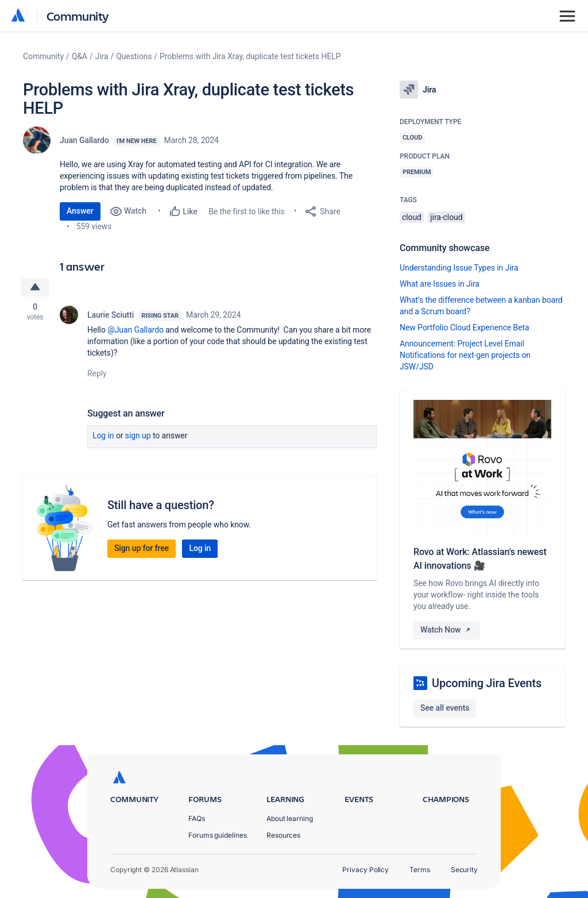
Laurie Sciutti (111, 315)
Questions (134, 56)
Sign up (138, 435)
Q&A (80, 56)
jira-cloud (446, 217)
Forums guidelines (218, 835)
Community (78, 16)
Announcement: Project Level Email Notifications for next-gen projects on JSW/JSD (465, 355)
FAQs (197, 818)
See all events (445, 708)
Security (464, 870)
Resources (283, 835)
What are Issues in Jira (440, 284)
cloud (412, 217)
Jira (102, 56)
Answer (80, 211)
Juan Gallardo (84, 140)
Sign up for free (142, 548)
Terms (420, 870)
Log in (103, 435)
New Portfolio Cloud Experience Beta (465, 327)
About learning (290, 818)
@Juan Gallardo (136, 330)
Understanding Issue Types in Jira (459, 268)
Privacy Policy (365, 870)
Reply (97, 373)
